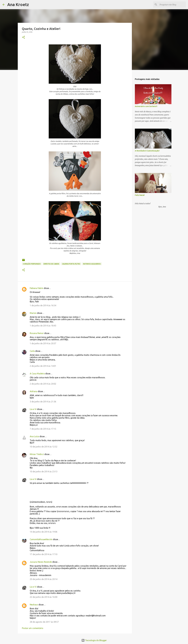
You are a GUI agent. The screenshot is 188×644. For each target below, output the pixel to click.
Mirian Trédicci (37, 454)
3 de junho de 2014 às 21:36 (43, 402)
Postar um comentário (33, 628)
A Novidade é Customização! (147, 151)
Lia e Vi (33, 409)
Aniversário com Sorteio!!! (146, 106)
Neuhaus (34, 605)
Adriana (34, 391)
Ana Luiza (34, 436)
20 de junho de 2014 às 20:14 (44, 579)
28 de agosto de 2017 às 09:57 (44, 622)
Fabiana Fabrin (37, 288)
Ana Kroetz (18, 4)
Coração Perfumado (32, 264)
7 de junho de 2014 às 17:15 (43, 429)
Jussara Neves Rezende (41, 562)
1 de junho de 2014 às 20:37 (43, 343)
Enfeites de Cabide (51, 264)
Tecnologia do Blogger (94, 640)
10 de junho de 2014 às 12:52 (44, 447)
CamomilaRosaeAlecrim (41, 539)
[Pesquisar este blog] (172, 5)
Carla (32, 351)
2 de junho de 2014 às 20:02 (43, 384)
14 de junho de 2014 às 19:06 (44, 532)
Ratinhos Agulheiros (92, 264)
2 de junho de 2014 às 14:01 (43, 366)
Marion (33, 313)
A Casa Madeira (37, 374)
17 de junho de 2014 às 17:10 (44, 554)
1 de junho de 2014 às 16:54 (43, 305)
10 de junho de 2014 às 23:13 (44, 472)
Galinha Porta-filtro (71, 264)
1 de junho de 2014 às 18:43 (43, 326)
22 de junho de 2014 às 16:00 (44, 597)
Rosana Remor (37, 333)
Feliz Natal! (140, 195)
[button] (23, 37)
